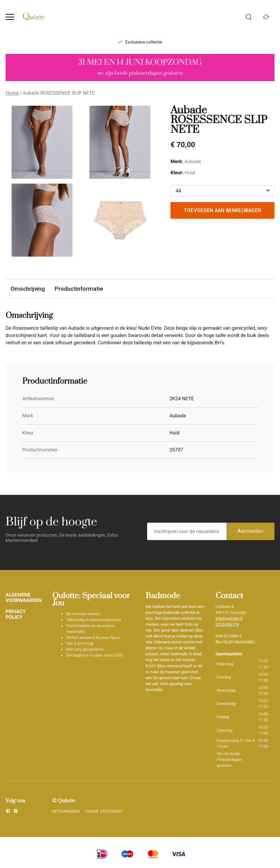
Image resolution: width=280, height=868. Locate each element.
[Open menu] (10, 17)
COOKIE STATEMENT (104, 811)
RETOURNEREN (66, 811)
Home (12, 93)
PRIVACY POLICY (16, 614)
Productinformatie (79, 289)
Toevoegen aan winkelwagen (223, 210)
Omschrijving (28, 289)
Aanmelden (250, 531)
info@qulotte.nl (229, 618)
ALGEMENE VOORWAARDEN (24, 598)
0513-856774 (227, 624)
